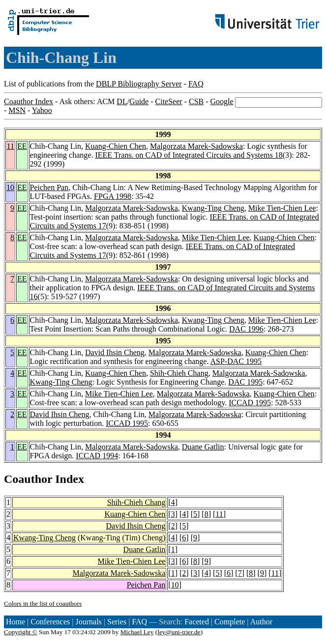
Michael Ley (137, 632)
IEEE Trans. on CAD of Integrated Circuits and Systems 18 (189, 155)
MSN (17, 110)
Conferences (50, 622)
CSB (196, 101)
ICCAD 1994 (97, 456)
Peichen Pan (49, 187)
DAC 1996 (246, 329)
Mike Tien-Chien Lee (282, 208)
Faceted (197, 622)
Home (15, 622)
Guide (139, 101)
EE (22, 146)
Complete (230, 622)
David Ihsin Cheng (115, 352)
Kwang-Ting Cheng (213, 208)
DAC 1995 (245, 382)
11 (11, 146)
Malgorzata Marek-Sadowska (196, 146)
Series (117, 622)
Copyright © (21, 632)
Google (222, 101)
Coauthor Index (29, 101)
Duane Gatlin (203, 447)
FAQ (196, 84)
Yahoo (42, 110)
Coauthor (28, 479)
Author (261, 622)
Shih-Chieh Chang (179, 373)
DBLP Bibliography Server (139, 84)
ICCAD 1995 (250, 403)
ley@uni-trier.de (179, 632)
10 (10, 187)
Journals (88, 622)
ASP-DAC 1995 (236, 361)
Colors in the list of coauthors (43, 603)
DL (122, 101)
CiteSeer (169, 101)
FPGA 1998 (113, 196)
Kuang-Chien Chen (116, 146)
